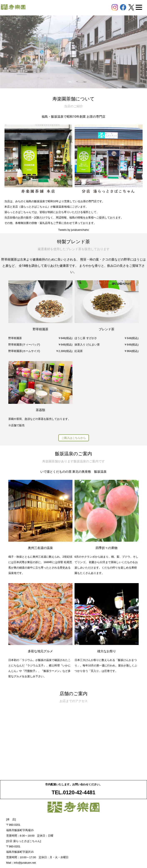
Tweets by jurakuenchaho (73, 230)
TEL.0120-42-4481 (73, 792)
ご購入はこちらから (74, 438)
